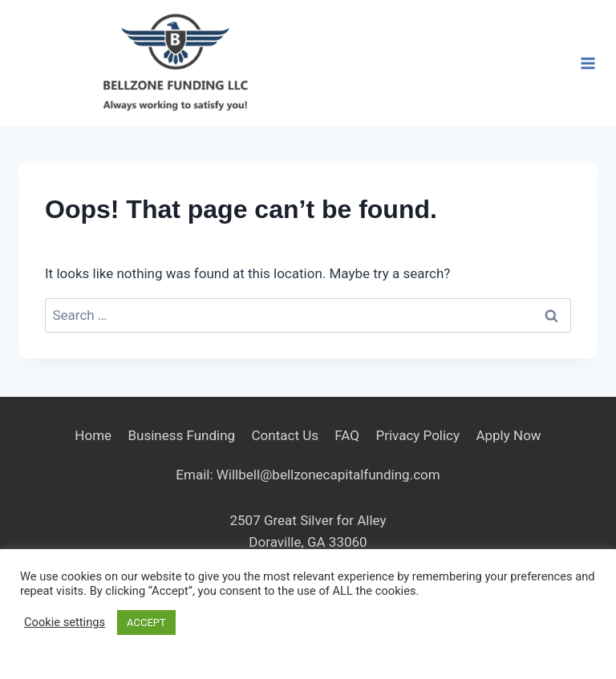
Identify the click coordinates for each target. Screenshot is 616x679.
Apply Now (508, 435)
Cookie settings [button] (65, 622)
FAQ (347, 435)
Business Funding (181, 435)
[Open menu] (588, 63)
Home (93, 435)
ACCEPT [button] (146, 622)
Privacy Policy (417, 435)
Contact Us (285, 435)
